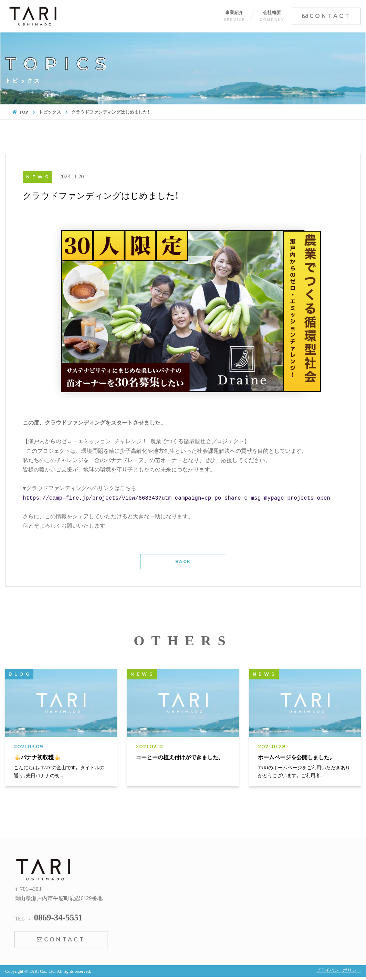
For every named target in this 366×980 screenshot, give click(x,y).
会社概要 (272, 15)
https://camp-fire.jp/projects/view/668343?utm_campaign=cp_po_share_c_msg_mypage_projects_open (176, 498)
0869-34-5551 (58, 917)
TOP (20, 112)
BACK (183, 561)
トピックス (50, 112)
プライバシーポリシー (338, 970)
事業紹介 (234, 15)
